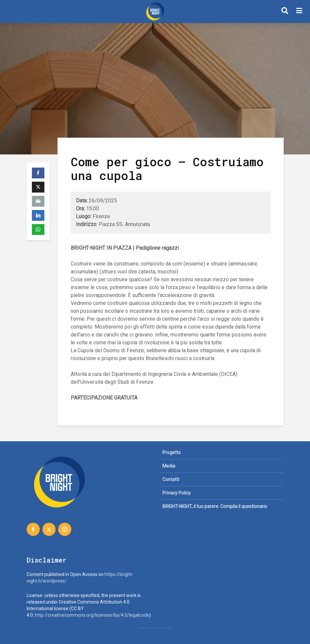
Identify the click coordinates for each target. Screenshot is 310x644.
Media (169, 466)
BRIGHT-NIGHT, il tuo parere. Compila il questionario (215, 506)
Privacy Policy (177, 493)
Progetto (172, 452)
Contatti (171, 479)
